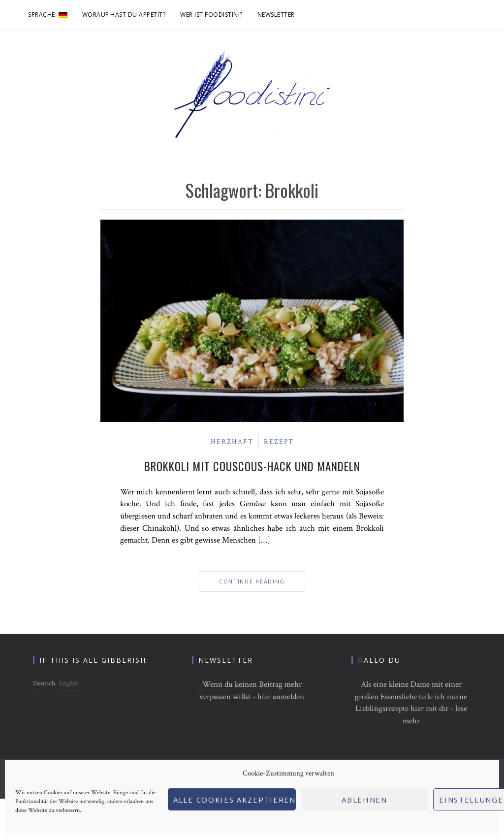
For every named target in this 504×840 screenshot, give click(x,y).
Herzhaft (232, 442)
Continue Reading (252, 581)
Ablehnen (364, 800)
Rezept (279, 442)
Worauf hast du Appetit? (124, 15)
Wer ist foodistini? (211, 15)
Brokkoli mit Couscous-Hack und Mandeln (252, 466)
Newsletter (276, 15)
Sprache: (48, 15)
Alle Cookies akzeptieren (235, 800)
